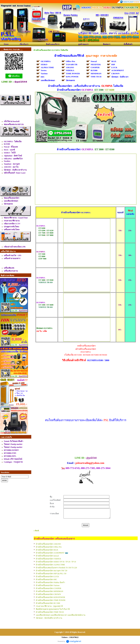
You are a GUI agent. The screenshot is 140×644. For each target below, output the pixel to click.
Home (6, 44)
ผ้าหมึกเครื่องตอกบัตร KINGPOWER (50, 597)
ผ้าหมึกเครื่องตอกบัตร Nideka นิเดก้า (50, 582)
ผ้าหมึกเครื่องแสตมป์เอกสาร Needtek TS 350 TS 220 (56, 568)
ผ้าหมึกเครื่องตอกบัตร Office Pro (49, 547)
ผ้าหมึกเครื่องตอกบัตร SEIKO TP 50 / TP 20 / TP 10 (56, 562)
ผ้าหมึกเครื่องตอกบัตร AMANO (48, 544)
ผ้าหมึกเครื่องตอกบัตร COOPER (49, 588)
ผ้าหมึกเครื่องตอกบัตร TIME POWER (51, 600)
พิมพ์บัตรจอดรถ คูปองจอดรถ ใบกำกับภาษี (53, 609)
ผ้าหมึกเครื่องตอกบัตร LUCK (47, 577)
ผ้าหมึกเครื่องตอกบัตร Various (48, 585)
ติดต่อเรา (107, 44)
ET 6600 (110, 90)
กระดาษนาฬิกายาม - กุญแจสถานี (49, 606)
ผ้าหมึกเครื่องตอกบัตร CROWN (48, 594)
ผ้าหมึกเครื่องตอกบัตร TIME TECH (50, 612)
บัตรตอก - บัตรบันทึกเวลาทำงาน (49, 618)
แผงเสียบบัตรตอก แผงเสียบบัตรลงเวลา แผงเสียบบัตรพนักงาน (61, 615)
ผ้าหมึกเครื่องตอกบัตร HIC (47, 579)
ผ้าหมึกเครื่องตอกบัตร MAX (47, 550)
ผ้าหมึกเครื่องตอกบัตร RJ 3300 (48, 603)
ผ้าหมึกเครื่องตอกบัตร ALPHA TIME (50, 565)
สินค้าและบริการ (53, 44)
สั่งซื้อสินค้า (128, 44)
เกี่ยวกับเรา (24, 44)
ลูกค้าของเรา (83, 44)
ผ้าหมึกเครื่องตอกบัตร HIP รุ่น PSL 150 (51, 574)
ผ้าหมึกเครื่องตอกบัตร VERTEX (49, 559)
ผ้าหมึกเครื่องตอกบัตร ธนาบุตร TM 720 (52, 571)
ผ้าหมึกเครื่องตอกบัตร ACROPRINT (50, 553)
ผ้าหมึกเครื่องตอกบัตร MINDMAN (50, 591)
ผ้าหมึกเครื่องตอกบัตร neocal (47, 556)
